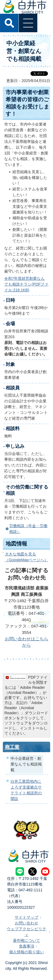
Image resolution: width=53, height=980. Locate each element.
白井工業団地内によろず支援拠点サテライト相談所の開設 (26, 790)
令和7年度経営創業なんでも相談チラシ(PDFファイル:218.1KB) (26, 284)
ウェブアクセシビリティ (27, 932)
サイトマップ (27, 917)
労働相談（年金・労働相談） (28, 529)
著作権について (26, 940)
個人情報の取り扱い (27, 952)
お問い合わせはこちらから (27, 642)
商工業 (12, 747)
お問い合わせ (27, 923)
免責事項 (27, 946)
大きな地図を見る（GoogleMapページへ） (27, 557)
